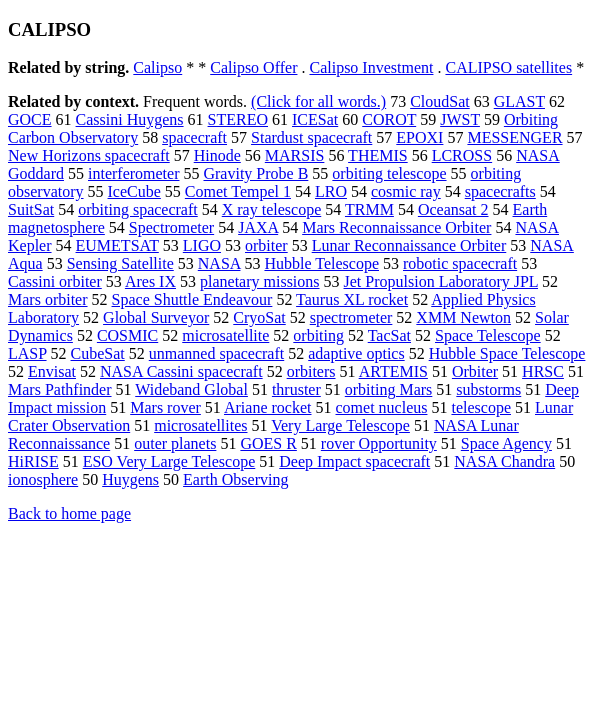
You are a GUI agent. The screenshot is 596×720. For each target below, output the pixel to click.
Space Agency (506, 443)
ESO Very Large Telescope (169, 461)
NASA (219, 263)
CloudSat (440, 101)
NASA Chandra (504, 461)
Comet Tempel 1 (238, 191)
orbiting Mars (389, 389)
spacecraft (194, 137)
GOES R (268, 443)
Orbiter (475, 371)
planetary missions (260, 281)
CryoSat (259, 317)
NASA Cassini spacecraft (181, 371)
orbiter (266, 245)
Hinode (217, 155)
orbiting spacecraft (138, 209)
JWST (460, 119)
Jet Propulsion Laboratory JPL (441, 281)
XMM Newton (463, 317)
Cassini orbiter (55, 281)
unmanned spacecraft (216, 353)
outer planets (175, 443)
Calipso (157, 67)
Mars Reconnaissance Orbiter (396, 227)
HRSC (543, 371)
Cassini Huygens (130, 119)
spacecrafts (500, 191)
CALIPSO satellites (508, 67)
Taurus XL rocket (352, 299)
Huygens (130, 479)
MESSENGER (514, 137)
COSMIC (127, 335)
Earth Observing (235, 479)
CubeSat (98, 353)
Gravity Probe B (255, 173)
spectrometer (351, 317)
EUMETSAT (117, 245)
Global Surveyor (156, 317)
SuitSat (31, 209)
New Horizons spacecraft (89, 155)
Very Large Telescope (340, 425)
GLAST (519, 101)
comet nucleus (382, 407)
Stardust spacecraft (311, 137)
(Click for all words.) (318, 101)
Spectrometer (171, 227)
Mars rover (165, 407)
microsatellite (225, 335)
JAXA (258, 227)
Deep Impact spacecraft (354, 461)
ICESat (315, 119)
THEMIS (378, 155)
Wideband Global (191, 389)
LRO (331, 191)
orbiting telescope (389, 173)
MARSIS (295, 155)
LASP (27, 353)
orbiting (318, 335)
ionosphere (43, 479)
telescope (481, 407)
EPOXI (419, 137)
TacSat (389, 335)
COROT (389, 119)
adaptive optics (356, 353)
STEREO (238, 119)
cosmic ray (406, 191)
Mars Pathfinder (60, 389)
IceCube (134, 191)
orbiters (311, 371)
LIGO (202, 245)
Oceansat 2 (453, 209)
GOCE (30, 119)
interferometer (134, 173)
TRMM (369, 209)
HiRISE (33, 461)
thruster (296, 389)
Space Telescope (488, 335)
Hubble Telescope (321, 263)
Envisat (52, 371)
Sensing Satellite (120, 263)
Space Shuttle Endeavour (192, 299)
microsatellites (200, 425)
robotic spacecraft (460, 263)
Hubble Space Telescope (507, 353)
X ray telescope (272, 209)
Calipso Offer (253, 67)
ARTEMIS (393, 371)
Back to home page (69, 513)
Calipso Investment (371, 67)
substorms (488, 389)
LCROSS (462, 155)
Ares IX (150, 281)
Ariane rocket (268, 407)
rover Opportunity (379, 443)
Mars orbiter (48, 299)
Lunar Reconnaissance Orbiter (409, 245)
